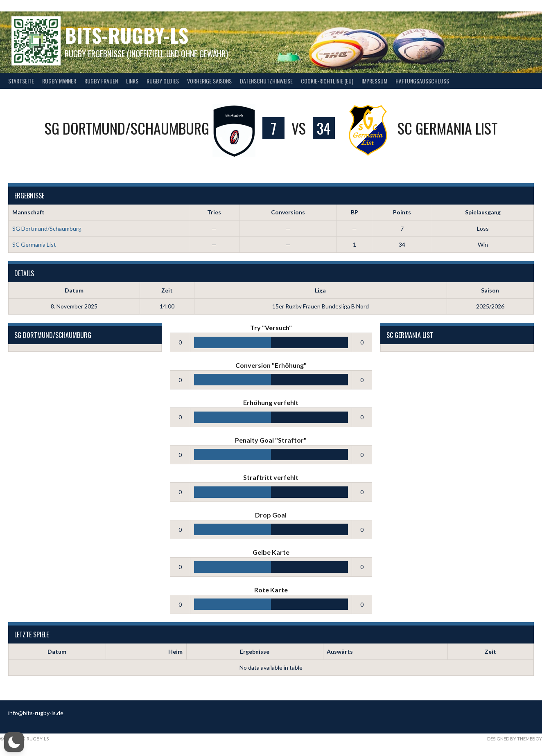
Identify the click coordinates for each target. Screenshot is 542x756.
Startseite (21, 81)
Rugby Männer (59, 81)
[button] (14, 742)
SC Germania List (34, 244)
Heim (175, 651)
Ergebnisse (255, 651)
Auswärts (340, 651)
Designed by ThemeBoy (515, 739)
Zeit (490, 651)
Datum (57, 651)
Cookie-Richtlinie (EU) (327, 81)
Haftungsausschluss (422, 81)
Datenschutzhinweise (266, 81)
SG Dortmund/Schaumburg (47, 228)
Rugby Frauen (101, 81)
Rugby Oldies (163, 81)
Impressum (374, 81)
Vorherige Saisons (209, 81)
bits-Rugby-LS (126, 35)
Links (132, 81)
